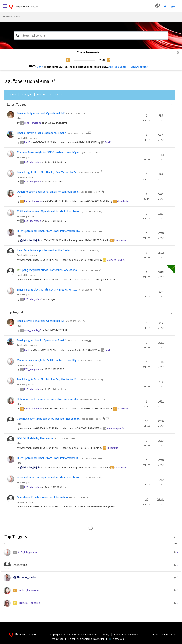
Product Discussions (27, 138)
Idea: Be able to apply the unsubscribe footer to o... (58, 251)
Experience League (27, 7)
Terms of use (57, 639)
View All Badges (139, 67)
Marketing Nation (12, 17)
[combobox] (91, 35)
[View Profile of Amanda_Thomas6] (29, 603)
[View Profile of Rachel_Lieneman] (33, 202)
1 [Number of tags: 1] (178, 565)
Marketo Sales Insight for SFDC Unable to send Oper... (60, 153)
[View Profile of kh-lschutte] (123, 202)
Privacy (105, 635)
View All (90, 105)
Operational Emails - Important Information (53, 497)
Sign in (40, 67)
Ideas (20, 119)
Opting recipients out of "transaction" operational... (61, 270)
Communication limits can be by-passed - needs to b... (60, 419)
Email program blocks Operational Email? (52, 133)
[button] (18, 35)
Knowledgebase (26, 158)
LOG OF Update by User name (46, 439)
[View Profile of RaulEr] (27, 143)
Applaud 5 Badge (117, 67)
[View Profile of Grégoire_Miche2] (116, 260)
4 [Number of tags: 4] (178, 552)
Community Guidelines (126, 635)
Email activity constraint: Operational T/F (52, 113)
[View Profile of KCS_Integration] (33, 162)
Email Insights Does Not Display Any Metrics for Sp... (59, 172)
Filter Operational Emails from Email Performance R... (59, 231)
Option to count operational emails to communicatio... (59, 192)
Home (156, 635)
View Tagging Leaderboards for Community (91, 537)
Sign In (174, 7)
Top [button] (163, 635)
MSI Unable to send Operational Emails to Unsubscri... (59, 212)
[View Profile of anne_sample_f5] (33, 123)
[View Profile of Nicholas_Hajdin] (32, 241)
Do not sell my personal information (86, 639)
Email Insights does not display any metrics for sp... (58, 290)
